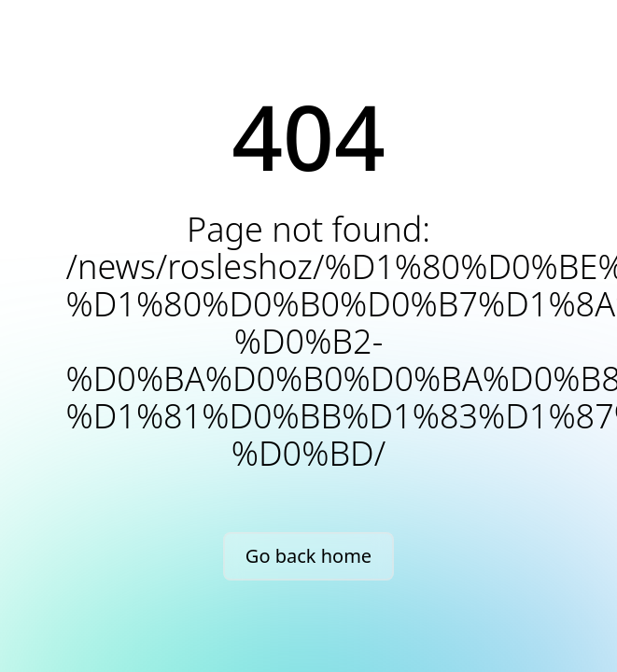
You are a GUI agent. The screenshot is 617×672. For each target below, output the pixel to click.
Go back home (308, 556)
